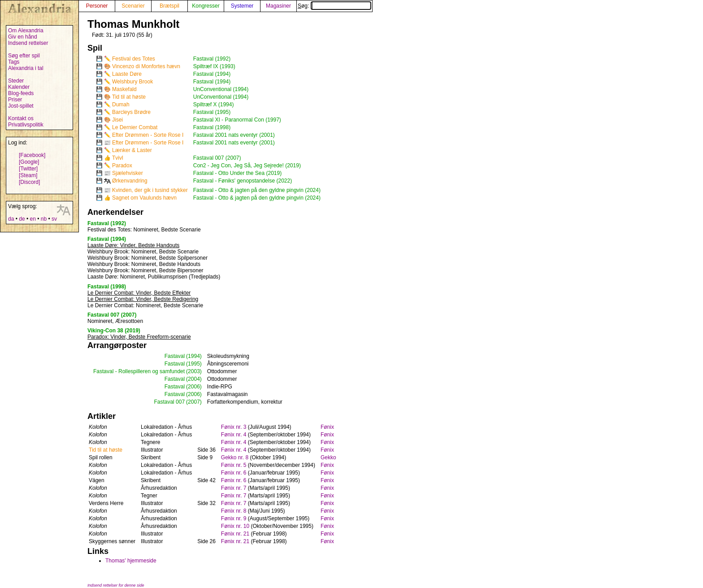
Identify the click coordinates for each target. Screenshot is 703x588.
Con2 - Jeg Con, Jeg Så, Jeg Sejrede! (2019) (247, 166)
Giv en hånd (23, 37)
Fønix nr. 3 (234, 427)
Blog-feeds (21, 93)
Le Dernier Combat (135, 127)
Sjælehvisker (128, 173)
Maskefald (124, 89)
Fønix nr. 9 (234, 518)
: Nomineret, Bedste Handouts (144, 264)
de (22, 219)
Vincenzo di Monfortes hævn (146, 66)
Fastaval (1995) (212, 112)
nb (44, 219)
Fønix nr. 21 (235, 534)
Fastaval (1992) (212, 59)
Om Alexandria (26, 30)
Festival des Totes (134, 59)
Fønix (327, 427)
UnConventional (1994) (221, 89)
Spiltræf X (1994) (214, 105)
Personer (97, 6)
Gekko (328, 457)
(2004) (194, 379)
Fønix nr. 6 (234, 473)
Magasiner (278, 6)
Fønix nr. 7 (234, 488)
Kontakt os (21, 118)
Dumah (121, 105)
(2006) (194, 387)
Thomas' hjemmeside (131, 561)
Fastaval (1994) (212, 74)
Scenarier (133, 6)
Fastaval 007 (169, 402)
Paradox (122, 166)
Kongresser (206, 6)
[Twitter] (28, 169)
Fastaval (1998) (212, 127)
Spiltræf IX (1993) (214, 66)
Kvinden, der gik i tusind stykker (150, 190)
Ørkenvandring (130, 181)
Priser (15, 100)
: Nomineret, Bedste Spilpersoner (148, 258)
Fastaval (175, 356)
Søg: (334, 6)
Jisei (117, 120)
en (33, 219)
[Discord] (29, 182)
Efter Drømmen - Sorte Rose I (148, 135)
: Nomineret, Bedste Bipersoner (145, 270)
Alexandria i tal (26, 68)
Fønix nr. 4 (234, 435)
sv (54, 219)
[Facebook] (32, 155)
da (11, 219)
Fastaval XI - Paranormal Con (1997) (237, 120)
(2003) (194, 371)
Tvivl (118, 158)
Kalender (19, 87)
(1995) (194, 364)
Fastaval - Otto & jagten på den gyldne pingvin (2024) (257, 190)
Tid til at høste (129, 97)
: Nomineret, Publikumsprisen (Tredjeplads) (154, 277)
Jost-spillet (21, 106)
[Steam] (28, 175)
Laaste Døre (127, 74)
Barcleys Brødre (131, 112)
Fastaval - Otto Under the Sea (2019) (237, 173)
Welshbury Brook (132, 82)
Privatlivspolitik (26, 125)
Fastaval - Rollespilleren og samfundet (139, 371)
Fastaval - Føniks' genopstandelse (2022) (243, 181)
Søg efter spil (24, 56)
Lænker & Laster (132, 150)
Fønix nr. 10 (235, 526)
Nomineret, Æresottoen (115, 321)
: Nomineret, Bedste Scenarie (144, 230)
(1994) (194, 356)
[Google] (29, 162)
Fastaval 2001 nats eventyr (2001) (234, 135)
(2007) (194, 402)
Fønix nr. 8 (234, 511)
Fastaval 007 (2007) (217, 158)
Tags (14, 62)
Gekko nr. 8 (235, 457)
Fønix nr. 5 (234, 465)
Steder (16, 81)
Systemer (242, 6)
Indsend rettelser (28, 43)
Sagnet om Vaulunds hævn (144, 198)
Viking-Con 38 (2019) (114, 331)
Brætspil (169, 6)
